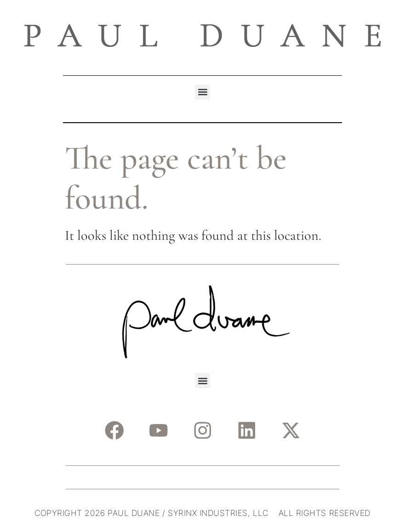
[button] (202, 92)
